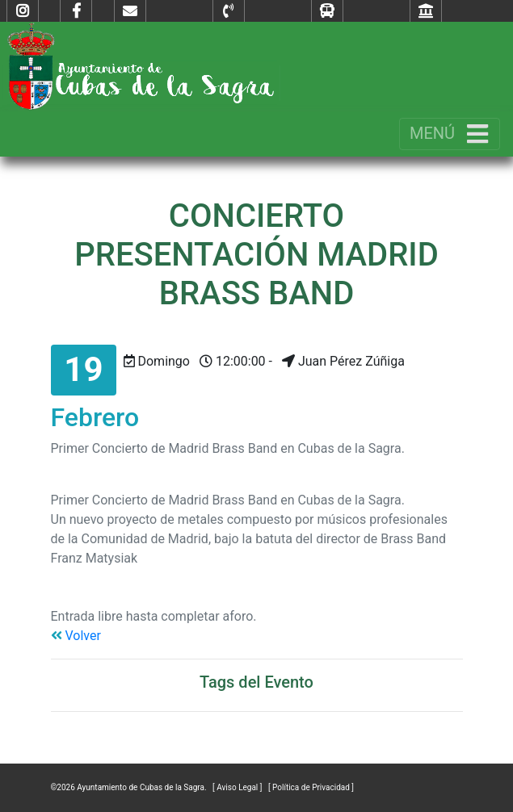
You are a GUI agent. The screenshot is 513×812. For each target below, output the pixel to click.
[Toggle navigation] (450, 134)
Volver (76, 636)
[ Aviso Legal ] (238, 787)
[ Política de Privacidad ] (311, 787)
